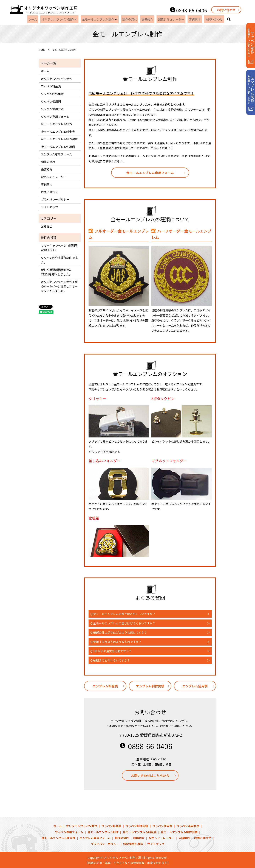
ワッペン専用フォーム (55, 116)
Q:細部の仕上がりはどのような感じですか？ (119, 632)
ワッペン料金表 (51, 86)
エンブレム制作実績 (150, 686)
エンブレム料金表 (105, 686)
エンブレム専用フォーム (56, 154)
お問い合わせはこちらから (150, 775)
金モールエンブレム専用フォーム (150, 173)
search (224, 19)
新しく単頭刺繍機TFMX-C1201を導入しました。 (56, 272)
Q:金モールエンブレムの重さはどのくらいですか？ (123, 623)
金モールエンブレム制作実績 (59, 139)
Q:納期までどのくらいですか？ (110, 660)
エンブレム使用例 (195, 686)
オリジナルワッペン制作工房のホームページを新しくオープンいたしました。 (59, 286)
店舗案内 (193, 19)
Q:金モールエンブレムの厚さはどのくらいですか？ (123, 614)
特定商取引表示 (133, 844)
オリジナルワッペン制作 (60, 19)
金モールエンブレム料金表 (58, 132)
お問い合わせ (226, 10)
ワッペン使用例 (51, 101)
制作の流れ (133, 19)
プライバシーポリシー (55, 199)
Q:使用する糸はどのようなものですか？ (116, 642)
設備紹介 (149, 19)
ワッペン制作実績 (52, 94)
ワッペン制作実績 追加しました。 (60, 260)
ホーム (37, 19)
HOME (42, 50)
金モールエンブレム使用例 (58, 147)
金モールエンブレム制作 (101, 19)
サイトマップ (49, 207)
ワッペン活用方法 (52, 109)
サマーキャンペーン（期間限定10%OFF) (59, 248)
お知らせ (47, 226)
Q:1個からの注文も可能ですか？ (111, 651)
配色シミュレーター (171, 19)
